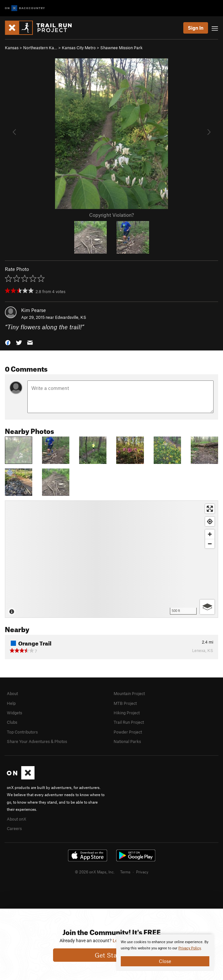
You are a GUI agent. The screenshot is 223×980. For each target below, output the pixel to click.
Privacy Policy (190, 948)
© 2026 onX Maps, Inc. (95, 872)
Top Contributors (22, 732)
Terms (125, 872)
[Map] (111, 559)
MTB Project (125, 703)
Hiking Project (127, 713)
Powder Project (128, 732)
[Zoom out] (210, 544)
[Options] (207, 607)
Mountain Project (129, 693)
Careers (14, 828)
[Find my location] (210, 521)
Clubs (12, 722)
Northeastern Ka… (40, 48)
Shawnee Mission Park (121, 48)
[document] (165, 953)
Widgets (14, 713)
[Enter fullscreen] (210, 509)
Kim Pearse (34, 310)
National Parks (127, 741)
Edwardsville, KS (71, 317)
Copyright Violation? (111, 215)
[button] (8, 342)
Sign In (196, 28)
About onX (17, 819)
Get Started (111, 955)
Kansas (12, 48)
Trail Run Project (129, 722)
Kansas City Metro (79, 48)
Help (11, 703)
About (12, 693)
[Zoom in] (210, 534)
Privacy (142, 872)
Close (165, 961)
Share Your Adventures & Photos (37, 741)
